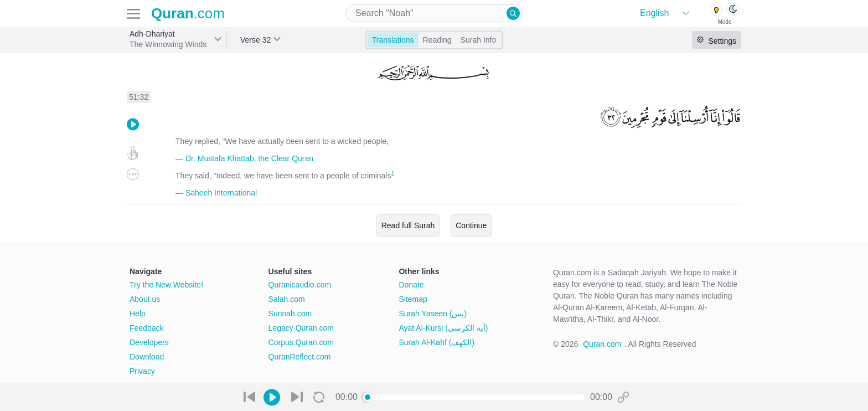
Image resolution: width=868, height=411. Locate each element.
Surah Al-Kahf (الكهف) (436, 342)
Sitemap (413, 299)
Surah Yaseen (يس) (433, 314)
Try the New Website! (166, 285)
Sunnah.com (290, 314)
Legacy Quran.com (301, 328)
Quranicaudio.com (300, 285)
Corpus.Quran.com (301, 342)
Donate (411, 285)
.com (188, 13)
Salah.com (287, 299)
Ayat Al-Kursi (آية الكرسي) (443, 328)
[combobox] (434, 13)
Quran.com (602, 344)
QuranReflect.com (300, 357)
